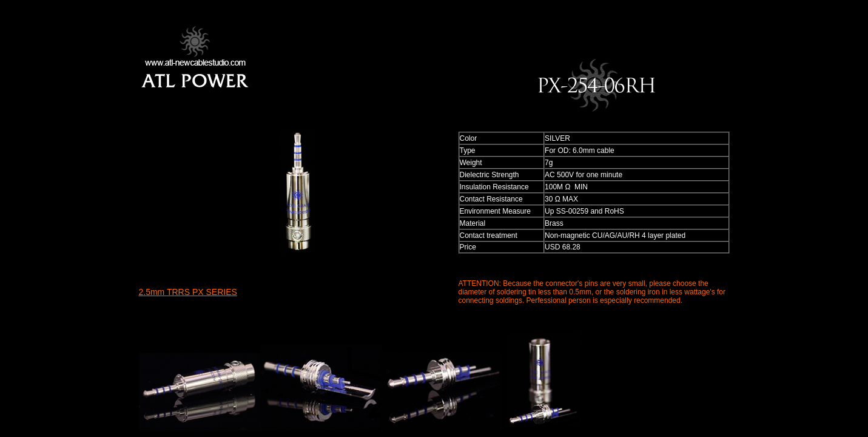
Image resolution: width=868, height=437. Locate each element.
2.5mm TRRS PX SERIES (188, 292)
